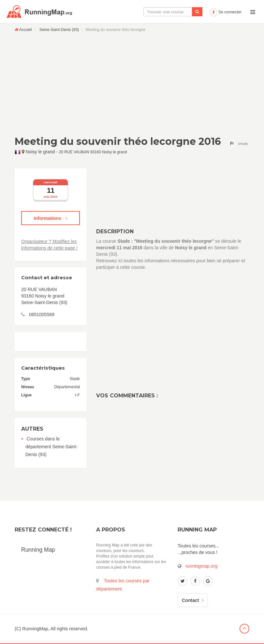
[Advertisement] (132, 84)
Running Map (38, 550)
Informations (51, 218)
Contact (193, 600)
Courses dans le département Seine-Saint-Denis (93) (51, 447)
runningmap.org (201, 566)
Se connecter (226, 12)
